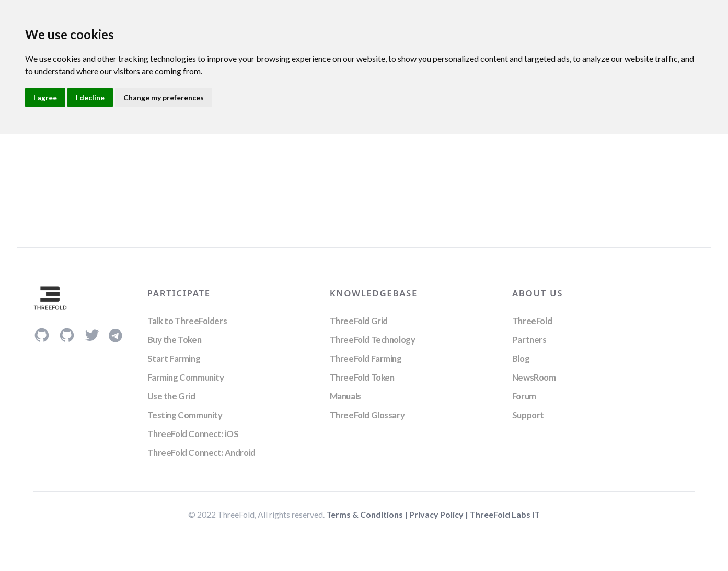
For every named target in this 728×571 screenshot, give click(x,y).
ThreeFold (532, 321)
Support (528, 415)
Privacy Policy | (440, 514)
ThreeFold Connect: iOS (193, 434)
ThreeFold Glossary (367, 415)
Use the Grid (171, 396)
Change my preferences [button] (164, 98)
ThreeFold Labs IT (505, 514)
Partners (529, 340)
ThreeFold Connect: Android (201, 453)
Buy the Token (175, 340)
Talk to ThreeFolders (187, 321)
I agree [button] (45, 98)
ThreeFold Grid (359, 321)
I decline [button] (90, 98)
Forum (524, 396)
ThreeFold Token (362, 377)
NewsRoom (534, 377)
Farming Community (186, 377)
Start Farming (174, 358)
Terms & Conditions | (368, 514)
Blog (521, 358)
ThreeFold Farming (366, 358)
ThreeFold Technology (373, 340)
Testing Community (185, 415)
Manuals (345, 396)
